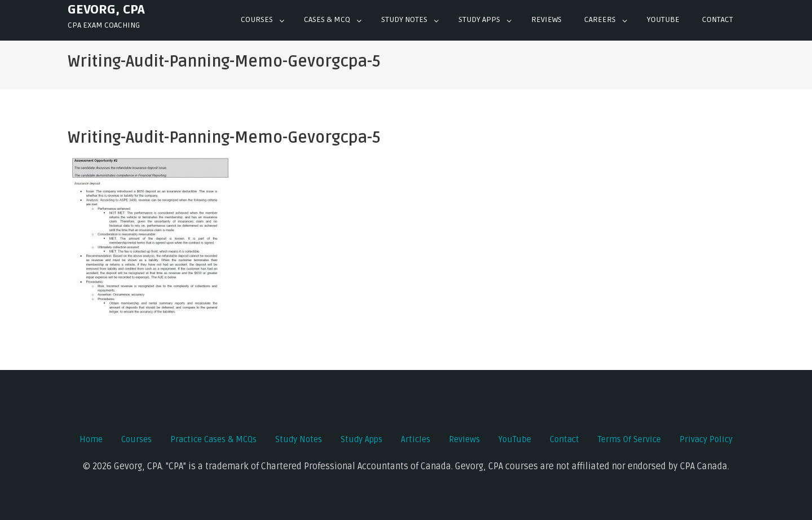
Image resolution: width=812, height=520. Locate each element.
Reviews (546, 19)
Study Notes (404, 19)
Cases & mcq (327, 19)
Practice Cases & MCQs (213, 439)
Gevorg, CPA (106, 10)
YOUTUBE (663, 19)
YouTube (515, 439)
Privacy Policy (706, 439)
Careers (600, 19)
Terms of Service (629, 439)
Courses (257, 19)
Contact (718, 19)
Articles (416, 439)
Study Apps (479, 19)
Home (91, 439)
